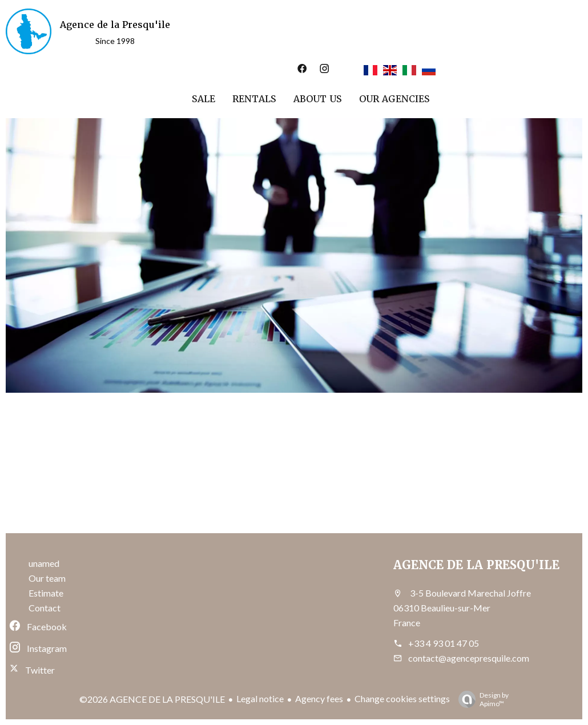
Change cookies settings (402, 698)
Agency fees (319, 698)
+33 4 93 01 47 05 (444, 643)
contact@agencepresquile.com (469, 658)
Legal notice (260, 698)
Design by (481, 699)
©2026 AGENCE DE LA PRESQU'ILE (152, 699)
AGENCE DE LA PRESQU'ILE (476, 565)
